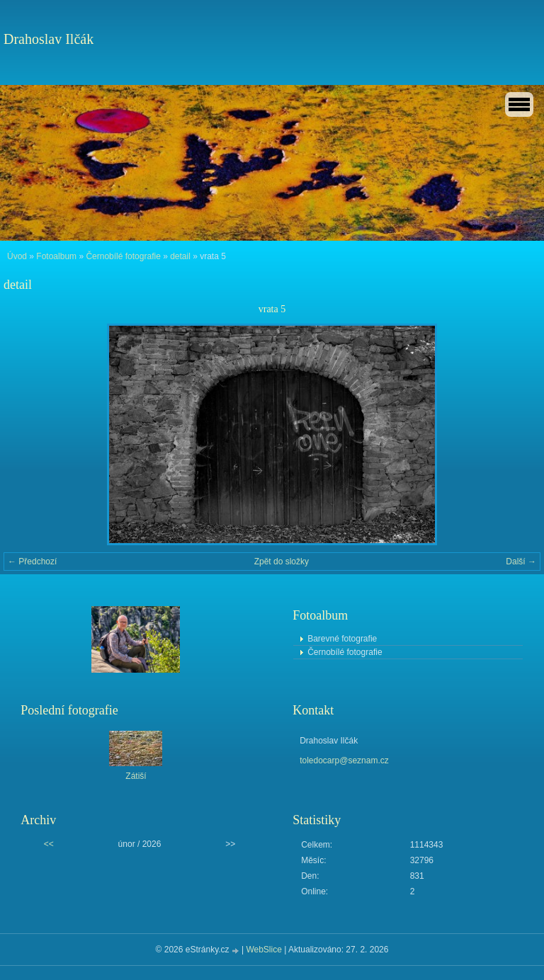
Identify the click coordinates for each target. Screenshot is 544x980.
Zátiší (136, 776)
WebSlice (263, 950)
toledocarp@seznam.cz (344, 760)
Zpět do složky (282, 562)
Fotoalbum (56, 256)
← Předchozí (32, 562)
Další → (521, 562)
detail (180, 256)
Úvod (17, 256)
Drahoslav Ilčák (49, 39)
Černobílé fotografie (123, 256)
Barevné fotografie (342, 639)
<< (49, 844)
